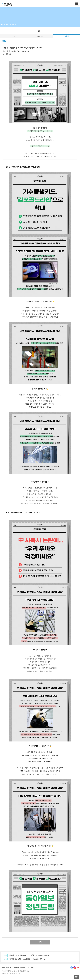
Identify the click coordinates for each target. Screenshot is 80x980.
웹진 (7, 25)
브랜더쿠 (40, 36)
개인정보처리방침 (20, 968)
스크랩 (7, 54)
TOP (76, 977)
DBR (13, 36)
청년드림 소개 (6, 968)
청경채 (14, 25)
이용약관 (31, 968)
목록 (40, 942)
